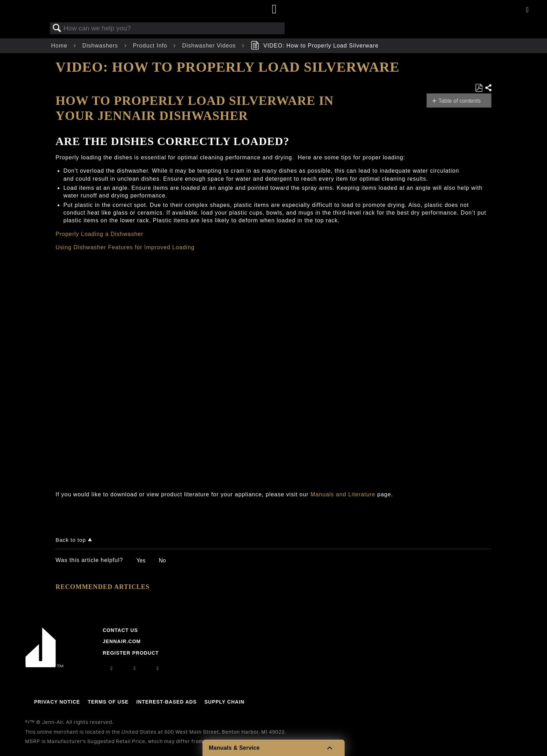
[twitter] (158, 668)
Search (57, 28)
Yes (141, 560)
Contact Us (120, 630)
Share (488, 88)
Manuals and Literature (343, 494)
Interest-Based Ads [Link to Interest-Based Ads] (166, 702)
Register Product (131, 653)
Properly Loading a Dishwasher (99, 234)
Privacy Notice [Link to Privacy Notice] (57, 702)
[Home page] (274, 10)
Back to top (71, 540)
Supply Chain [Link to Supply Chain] (224, 702)
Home (60, 46)
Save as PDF (479, 88)
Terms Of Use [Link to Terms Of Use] (108, 702)
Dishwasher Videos (210, 46)
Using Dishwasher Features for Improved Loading (125, 247)
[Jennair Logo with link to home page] (44, 665)
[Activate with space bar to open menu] (527, 10)
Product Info (151, 46)
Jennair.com (122, 641)
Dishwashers (101, 46)
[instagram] (111, 668)
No (162, 560)
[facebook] (134, 668)
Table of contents (460, 101)
